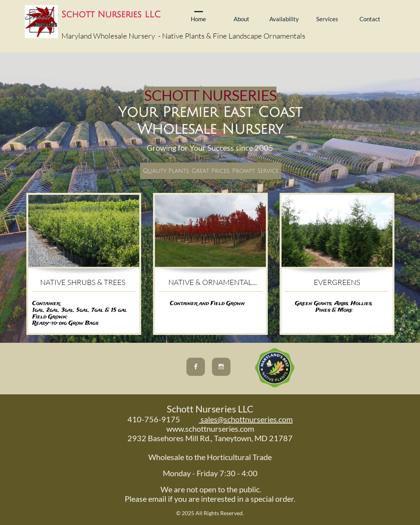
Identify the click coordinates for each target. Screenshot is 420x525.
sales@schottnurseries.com (246, 419)
